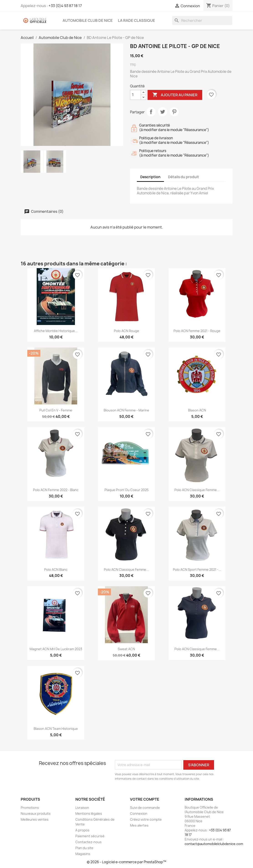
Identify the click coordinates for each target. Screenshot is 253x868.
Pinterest (174, 112)
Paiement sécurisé (90, 836)
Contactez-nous (88, 842)
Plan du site (84, 848)
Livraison (82, 808)
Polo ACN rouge (126, 331)
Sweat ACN (126, 649)
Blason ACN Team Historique (56, 729)
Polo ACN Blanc (56, 570)
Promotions (30, 808)
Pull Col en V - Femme (56, 410)
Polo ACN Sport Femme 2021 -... (197, 570)
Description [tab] (150, 177)
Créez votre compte (146, 819)
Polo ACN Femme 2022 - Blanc (56, 490)
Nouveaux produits (36, 813)
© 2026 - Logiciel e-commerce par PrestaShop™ (126, 862)
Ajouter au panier (175, 95)
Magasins (83, 854)
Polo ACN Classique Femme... (197, 490)
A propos (82, 830)
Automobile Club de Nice (88, 20)
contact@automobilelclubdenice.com (214, 844)
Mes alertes (139, 825)
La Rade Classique (137, 20)
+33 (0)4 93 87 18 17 (65, 6)
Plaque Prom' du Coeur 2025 (126, 490)
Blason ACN (197, 410)
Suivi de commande (145, 808)
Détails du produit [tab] (184, 177)
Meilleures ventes (35, 819)
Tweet (163, 112)
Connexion (139, 813)
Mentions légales (89, 813)
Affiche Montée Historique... (56, 331)
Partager (151, 112)
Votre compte (145, 799)
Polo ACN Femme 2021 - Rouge (197, 331)
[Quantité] (135, 95)
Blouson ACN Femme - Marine (126, 410)
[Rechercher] (202, 20)
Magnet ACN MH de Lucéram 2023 (56, 649)
